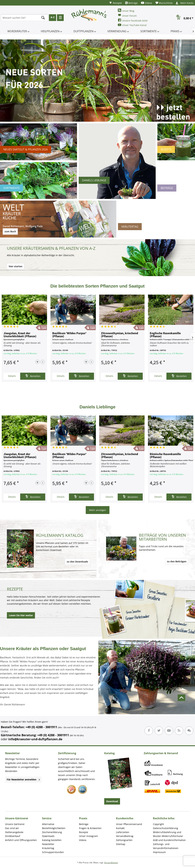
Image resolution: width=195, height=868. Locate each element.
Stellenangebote (14, 832)
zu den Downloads (77, 562)
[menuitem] (115, 3)
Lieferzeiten (123, 832)
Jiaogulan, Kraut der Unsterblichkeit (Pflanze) (20, 335)
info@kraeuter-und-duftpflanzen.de (35, 739)
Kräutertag (48, 848)
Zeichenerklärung (52, 832)
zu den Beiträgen (177, 561)
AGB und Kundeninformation (169, 840)
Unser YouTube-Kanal (132, 25)
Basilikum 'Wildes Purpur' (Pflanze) (69, 335)
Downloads (48, 836)
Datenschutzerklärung (165, 828)
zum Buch (10, 231)
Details (12, 376)
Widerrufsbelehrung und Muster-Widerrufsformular (168, 834)
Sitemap (121, 844)
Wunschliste (164, 3)
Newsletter (48, 844)
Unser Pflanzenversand (129, 824)
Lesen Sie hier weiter (21, 615)
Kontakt (120, 828)
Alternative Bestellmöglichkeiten (54, 826)
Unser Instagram (88, 836)
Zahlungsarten (124, 840)
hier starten (16, 266)
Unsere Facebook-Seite (133, 20)
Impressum (159, 852)
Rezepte (115, 3)
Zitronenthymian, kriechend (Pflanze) (120, 335)
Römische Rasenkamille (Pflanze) (165, 456)
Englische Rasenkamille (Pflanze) (165, 335)
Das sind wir (12, 828)
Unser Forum (127, 15)
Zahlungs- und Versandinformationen (166, 846)
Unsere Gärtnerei (15, 824)
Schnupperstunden (53, 852)
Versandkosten (111, 863)
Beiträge (131, 3)
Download (112, 801)
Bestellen (33, 376)
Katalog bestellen (52, 840)
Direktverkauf (13, 836)
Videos (147, 3)
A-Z (53, 17)
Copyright (158, 824)
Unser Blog (126, 10)
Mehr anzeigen (98, 510)
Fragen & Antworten (90, 828)
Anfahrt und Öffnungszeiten (21, 840)
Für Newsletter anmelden (23, 779)
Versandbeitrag (125, 836)
